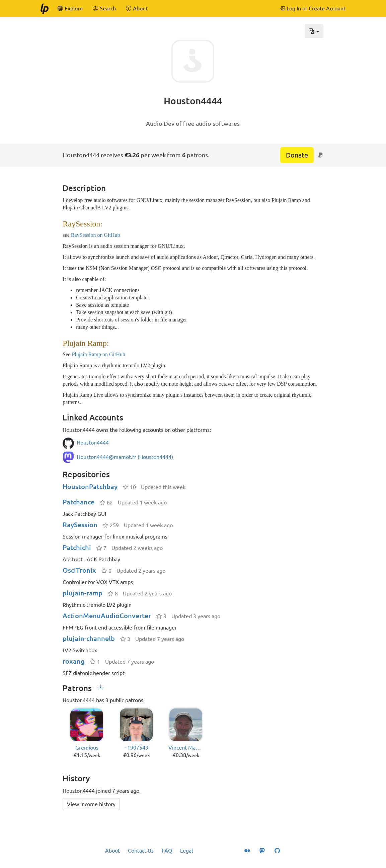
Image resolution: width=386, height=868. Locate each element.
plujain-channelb (89, 638)
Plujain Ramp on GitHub (98, 354)
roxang (74, 661)
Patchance (79, 502)
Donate (297, 155)
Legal (186, 851)
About (112, 851)
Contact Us (141, 851)
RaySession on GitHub (96, 235)
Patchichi (77, 547)
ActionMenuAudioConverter (107, 616)
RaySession (80, 525)
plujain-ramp (83, 593)
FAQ (167, 851)
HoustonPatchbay (90, 487)
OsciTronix (79, 570)
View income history (91, 804)
